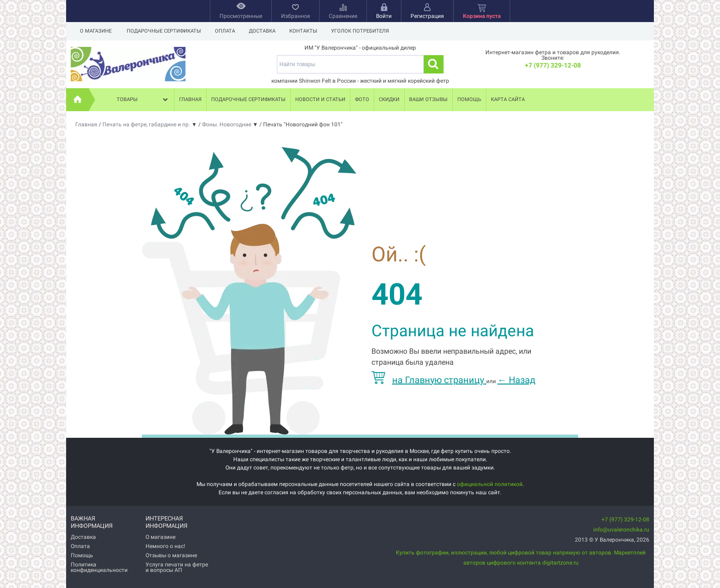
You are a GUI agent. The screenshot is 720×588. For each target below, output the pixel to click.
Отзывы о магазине (171, 555)
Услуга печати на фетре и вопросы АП (177, 567)
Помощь (469, 99)
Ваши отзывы (428, 99)
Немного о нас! (165, 546)
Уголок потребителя (366, 31)
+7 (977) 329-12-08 (553, 65)
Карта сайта (508, 99)
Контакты (307, 31)
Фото (362, 99)
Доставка (265, 31)
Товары (143, 100)
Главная (190, 99)
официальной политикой (490, 484)
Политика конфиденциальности (99, 567)
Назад (516, 380)
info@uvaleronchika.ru (621, 530)
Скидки (389, 99)
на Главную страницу (429, 380)
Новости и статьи (320, 99)
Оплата (226, 31)
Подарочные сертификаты (164, 31)
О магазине (96, 31)
